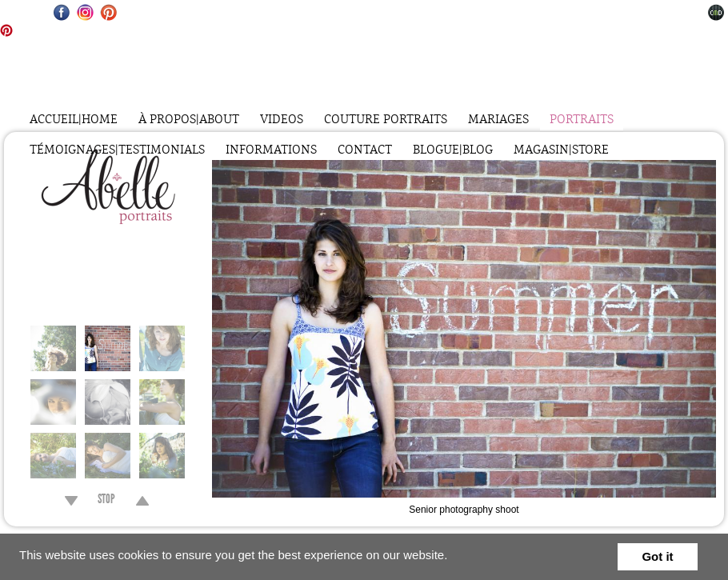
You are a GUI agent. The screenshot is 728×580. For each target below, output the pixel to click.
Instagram (85, 12)
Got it (657, 556)
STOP (106, 501)
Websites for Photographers (716, 12)
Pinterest (108, 12)
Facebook (62, 12)
